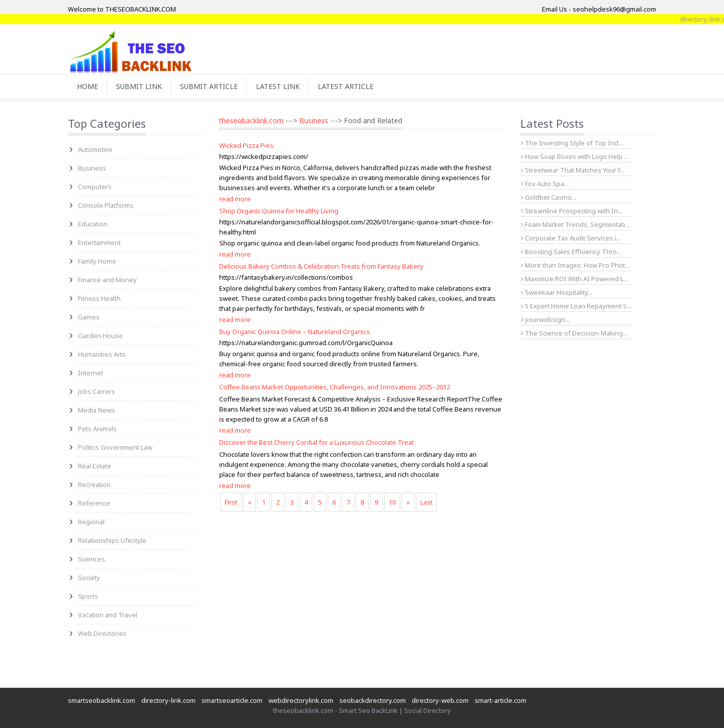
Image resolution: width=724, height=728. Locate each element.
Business (92, 168)
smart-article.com (501, 700)
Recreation (94, 484)
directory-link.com (168, 700)
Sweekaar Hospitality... (557, 292)
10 (392, 502)
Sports (88, 596)
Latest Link (278, 86)
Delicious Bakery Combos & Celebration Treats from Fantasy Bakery (321, 266)
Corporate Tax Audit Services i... (571, 238)
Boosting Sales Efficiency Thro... (571, 252)
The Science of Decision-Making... (574, 333)
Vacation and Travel (108, 615)
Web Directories (102, 633)
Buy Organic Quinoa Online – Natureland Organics (295, 332)
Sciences (92, 559)
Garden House (100, 336)
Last (426, 502)
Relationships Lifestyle (112, 540)
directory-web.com (440, 700)
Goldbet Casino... (549, 197)
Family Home (97, 261)
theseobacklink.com (251, 120)
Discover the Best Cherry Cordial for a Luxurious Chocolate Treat (316, 442)
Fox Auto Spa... (545, 184)
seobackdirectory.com (373, 700)
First (231, 502)
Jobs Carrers (97, 391)
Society (89, 578)
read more (235, 199)
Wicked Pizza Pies (246, 145)
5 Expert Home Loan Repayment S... (576, 306)
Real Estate (95, 466)
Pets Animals (97, 429)
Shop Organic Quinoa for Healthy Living (279, 211)
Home (87, 86)
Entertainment (99, 242)
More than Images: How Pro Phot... (575, 265)
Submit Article (209, 86)
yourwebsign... (545, 319)
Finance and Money (107, 280)
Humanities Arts (102, 354)
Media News (97, 410)
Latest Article (346, 86)
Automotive (95, 149)
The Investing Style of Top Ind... (572, 143)
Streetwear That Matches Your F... (573, 170)
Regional (91, 522)
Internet (90, 373)
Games (89, 317)
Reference (94, 503)
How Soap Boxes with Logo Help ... (575, 156)
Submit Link (139, 86)
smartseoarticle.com (232, 700)
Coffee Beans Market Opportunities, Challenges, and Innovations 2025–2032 (335, 387)
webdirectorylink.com (301, 700)
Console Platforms (106, 205)
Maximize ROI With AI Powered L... (574, 279)
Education (93, 224)
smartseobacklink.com (102, 700)
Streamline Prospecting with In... (572, 211)
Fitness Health (99, 298)
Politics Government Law (115, 447)
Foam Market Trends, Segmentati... (575, 224)
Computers (95, 187)
